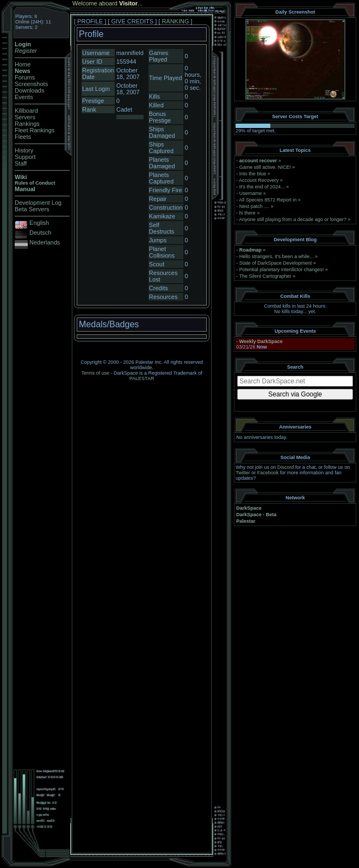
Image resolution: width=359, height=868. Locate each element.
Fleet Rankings (35, 130)
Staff (21, 163)
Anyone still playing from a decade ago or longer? (293, 219)
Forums (25, 77)
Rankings (27, 124)
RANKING (175, 21)
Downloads (29, 90)
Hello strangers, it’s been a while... (277, 256)
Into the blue (253, 174)
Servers (25, 117)
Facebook (268, 473)
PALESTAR (142, 378)
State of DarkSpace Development (276, 263)
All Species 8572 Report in (268, 200)
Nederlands (45, 242)
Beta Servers (32, 209)
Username (251, 193)
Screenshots (31, 84)
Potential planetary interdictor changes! (282, 270)
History (24, 150)
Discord (286, 467)
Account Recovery (259, 180)
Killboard (26, 111)
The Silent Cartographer (265, 276)
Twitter (243, 473)
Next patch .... (255, 206)
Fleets (23, 137)
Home (23, 64)
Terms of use (96, 373)
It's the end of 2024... (262, 187)
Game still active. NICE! (266, 167)
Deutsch (40, 233)
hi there (247, 213)
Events (24, 97)
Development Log (38, 203)
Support (25, 157)
